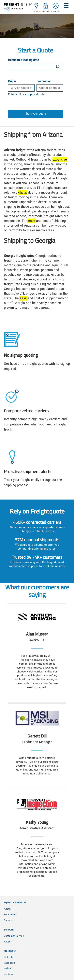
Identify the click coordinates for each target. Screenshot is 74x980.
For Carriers (10, 915)
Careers (8, 920)
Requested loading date (23, 60)
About (7, 909)
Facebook (9, 963)
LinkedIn (9, 957)
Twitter (8, 969)
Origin (12, 82)
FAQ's (7, 942)
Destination (44, 82)
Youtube (9, 974)
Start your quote (36, 114)
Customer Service (14, 936)
